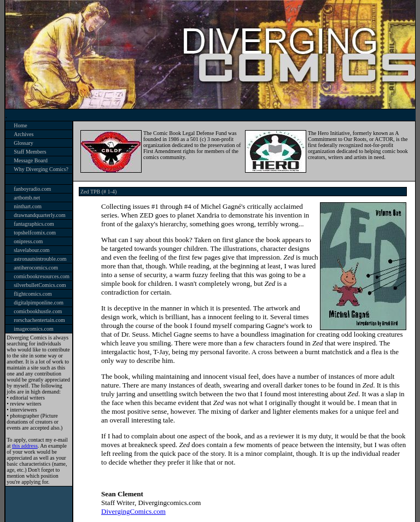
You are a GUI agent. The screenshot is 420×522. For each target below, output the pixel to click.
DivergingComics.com (133, 511)
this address (25, 446)
